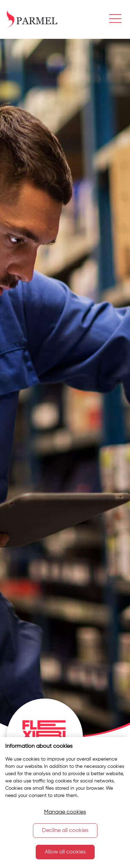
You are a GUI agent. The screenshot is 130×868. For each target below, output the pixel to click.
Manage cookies (65, 812)
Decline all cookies (65, 831)
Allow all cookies (65, 852)
